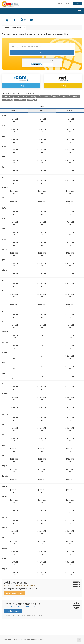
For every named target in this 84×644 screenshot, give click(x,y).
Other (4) (55, 97)
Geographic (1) (8, 100)
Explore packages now (14, 593)
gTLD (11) (16, 97)
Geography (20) (20, 100)
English (61, 3)
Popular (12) (7, 97)
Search (42, 52)
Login (68, 3)
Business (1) (65, 97)
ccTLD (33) (25, 97)
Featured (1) (75, 97)
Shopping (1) (32, 100)
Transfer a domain (13, 611)
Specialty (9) (34, 97)
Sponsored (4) (45, 97)
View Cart (78, 3)
